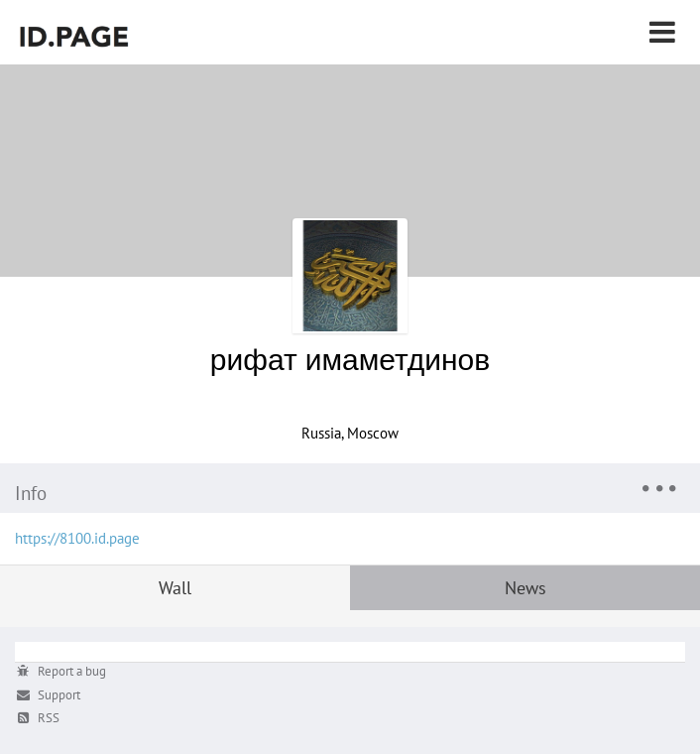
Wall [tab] (175, 588)
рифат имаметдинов (350, 359)
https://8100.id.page (77, 538)
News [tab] (525, 588)
